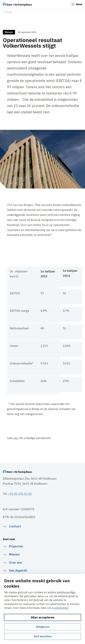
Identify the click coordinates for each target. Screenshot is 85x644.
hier (16, 438)
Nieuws (8, 12)
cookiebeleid (60, 608)
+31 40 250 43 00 (20, 494)
